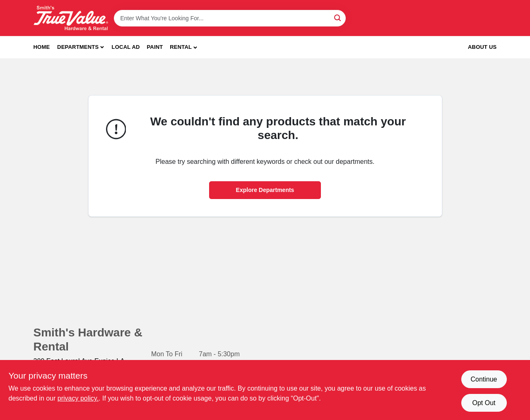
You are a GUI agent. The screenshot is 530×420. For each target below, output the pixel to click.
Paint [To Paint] (155, 47)
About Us (482, 47)
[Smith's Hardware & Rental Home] (71, 18)
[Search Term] (230, 18)
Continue (484, 379)
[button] (183, 47)
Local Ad (126, 47)
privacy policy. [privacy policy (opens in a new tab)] (78, 398)
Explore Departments (265, 190)
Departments (78, 47)
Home (42, 47)
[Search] (338, 18)
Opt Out (484, 403)
